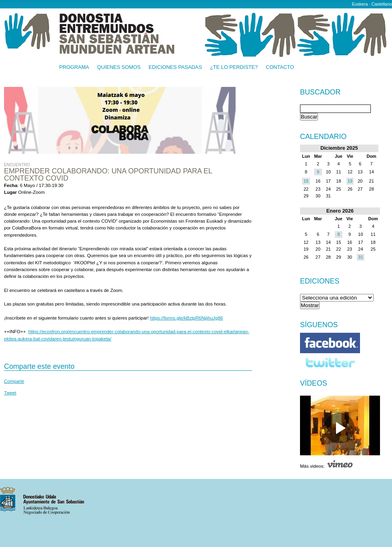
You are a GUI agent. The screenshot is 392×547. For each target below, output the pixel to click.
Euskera (360, 4)
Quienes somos (119, 67)
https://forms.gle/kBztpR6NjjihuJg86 (186, 318)
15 (306, 181)
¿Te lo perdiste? (234, 67)
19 (350, 181)
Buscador (320, 93)
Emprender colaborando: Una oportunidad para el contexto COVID (108, 175)
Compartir (14, 381)
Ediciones (320, 281)
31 (360, 257)
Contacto (280, 67)
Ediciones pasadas (175, 67)
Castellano (382, 4)
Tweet (10, 393)
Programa (74, 67)
